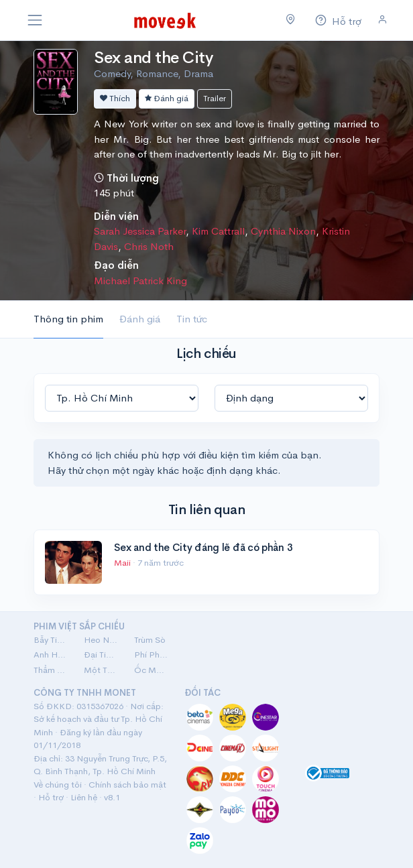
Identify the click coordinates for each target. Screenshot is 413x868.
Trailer (215, 98)
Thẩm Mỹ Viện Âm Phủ (51, 670)
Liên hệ (84, 797)
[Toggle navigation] (35, 20)
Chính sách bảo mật (127, 785)
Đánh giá (167, 98)
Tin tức (192, 319)
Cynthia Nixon (283, 231)
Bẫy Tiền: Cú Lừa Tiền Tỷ (51, 640)
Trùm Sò (150, 640)
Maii (123, 563)
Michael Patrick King (140, 281)
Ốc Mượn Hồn (151, 670)
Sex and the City (153, 58)
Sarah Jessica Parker (140, 231)
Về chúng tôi (58, 785)
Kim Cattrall (218, 231)
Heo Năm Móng (101, 640)
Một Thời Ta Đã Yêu (101, 670)
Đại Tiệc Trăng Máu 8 (101, 655)
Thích (115, 98)
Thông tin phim (68, 319)
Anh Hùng (51, 655)
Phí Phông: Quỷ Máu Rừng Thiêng (151, 655)
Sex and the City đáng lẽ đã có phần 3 (203, 547)
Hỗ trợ (51, 797)
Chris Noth (149, 246)
